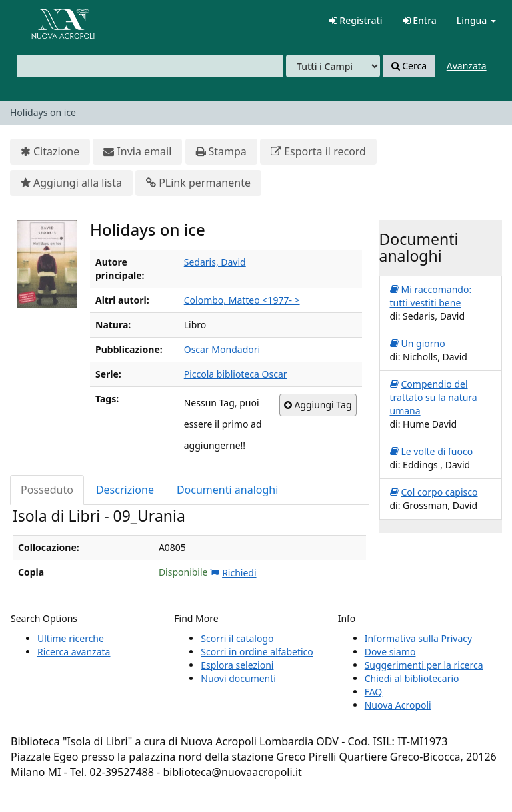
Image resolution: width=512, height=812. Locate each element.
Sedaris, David (215, 262)
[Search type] (333, 66)
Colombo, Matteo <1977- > (242, 300)
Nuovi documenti (238, 678)
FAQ (374, 692)
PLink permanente (198, 183)
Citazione (50, 152)
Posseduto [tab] (47, 490)
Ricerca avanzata (74, 652)
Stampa (221, 152)
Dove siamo (390, 652)
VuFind (43, 20)
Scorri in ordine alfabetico (257, 652)
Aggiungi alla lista (71, 183)
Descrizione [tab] (125, 490)
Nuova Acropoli (398, 705)
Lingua (476, 20)
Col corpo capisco (434, 492)
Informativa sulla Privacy (418, 638)
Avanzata (467, 66)
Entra (420, 20)
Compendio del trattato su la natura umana (434, 397)
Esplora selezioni (237, 665)
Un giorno (418, 344)
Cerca (409, 66)
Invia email (137, 152)
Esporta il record (318, 152)
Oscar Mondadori (222, 349)
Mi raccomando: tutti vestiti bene (431, 296)
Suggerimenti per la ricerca (424, 665)
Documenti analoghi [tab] (227, 490)
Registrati (356, 20)
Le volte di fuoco (432, 452)
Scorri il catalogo (237, 638)
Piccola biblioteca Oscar (236, 374)
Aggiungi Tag (318, 405)
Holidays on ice (43, 112)
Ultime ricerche (71, 638)
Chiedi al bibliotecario (412, 678)
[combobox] (150, 66)
